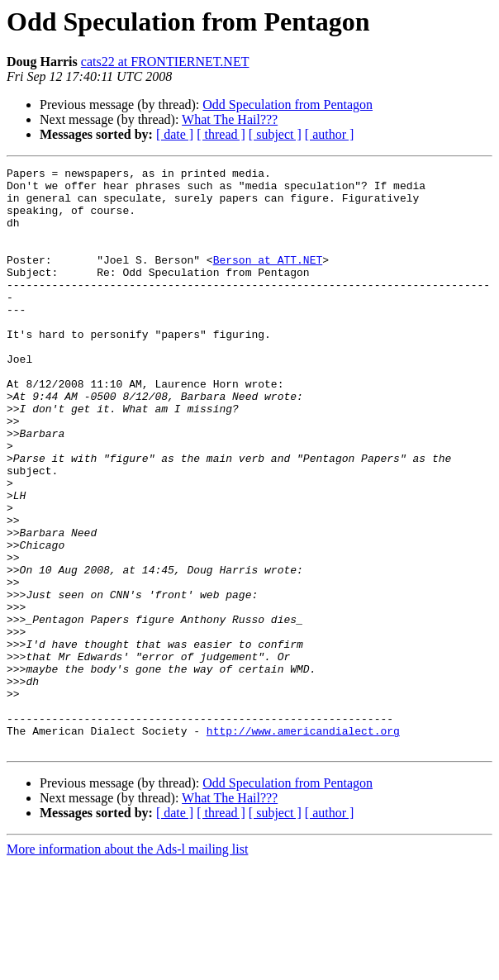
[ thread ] (221, 134)
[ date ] (175, 134)
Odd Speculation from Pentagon (288, 105)
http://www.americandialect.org (303, 844)
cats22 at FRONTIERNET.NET (165, 62)
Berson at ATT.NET (268, 279)
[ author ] (330, 134)
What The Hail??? (230, 119)
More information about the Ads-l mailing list (127, 966)
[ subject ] (275, 134)
